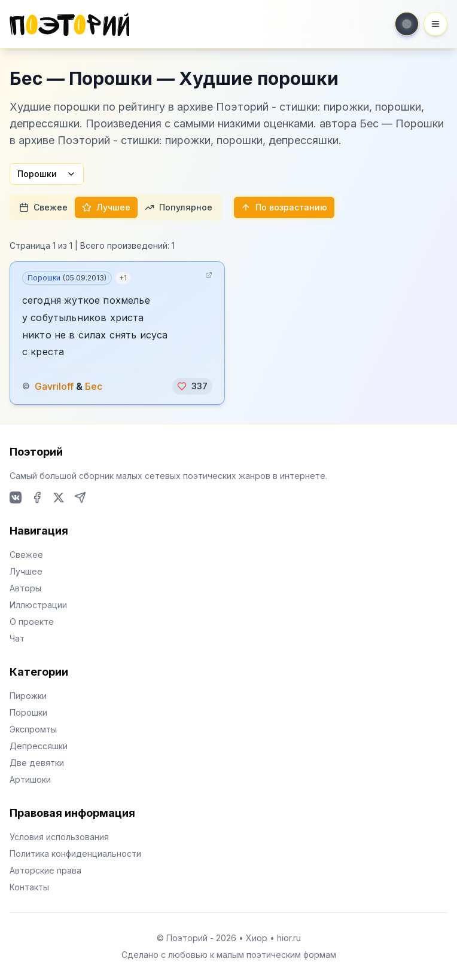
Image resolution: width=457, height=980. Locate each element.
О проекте (32, 622)
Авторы (25, 588)
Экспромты (33, 729)
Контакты (29, 887)
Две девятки (37, 763)
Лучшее (106, 207)
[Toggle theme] (407, 24)
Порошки (47, 174)
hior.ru (289, 938)
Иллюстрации (38, 605)
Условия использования (59, 837)
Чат (17, 638)
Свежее (43, 207)
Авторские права (45, 870)
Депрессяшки (39, 746)
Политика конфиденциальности (75, 854)
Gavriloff (54, 386)
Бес (94, 386)
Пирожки (28, 696)
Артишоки (30, 779)
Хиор (257, 938)
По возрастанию (284, 207)
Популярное (179, 207)
